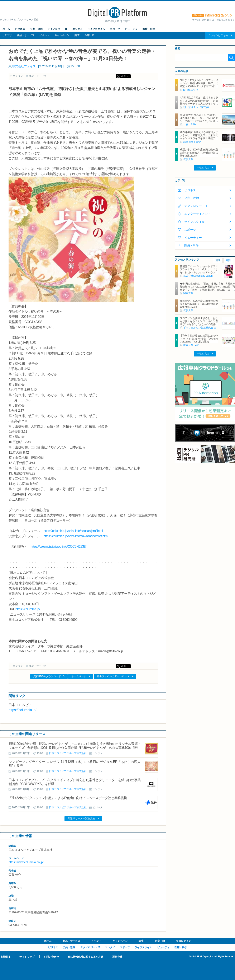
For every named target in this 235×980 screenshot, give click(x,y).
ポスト (125, 76)
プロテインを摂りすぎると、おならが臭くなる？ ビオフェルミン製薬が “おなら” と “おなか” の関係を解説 (199, 323)
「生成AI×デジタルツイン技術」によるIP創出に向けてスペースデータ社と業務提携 (68, 798)
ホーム (6, 29)
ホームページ (79, 676)
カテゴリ (7, 35)
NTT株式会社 (191, 90)
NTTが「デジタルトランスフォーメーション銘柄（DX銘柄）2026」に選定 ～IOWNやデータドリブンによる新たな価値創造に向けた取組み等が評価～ (199, 86)
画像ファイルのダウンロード (113, 676)
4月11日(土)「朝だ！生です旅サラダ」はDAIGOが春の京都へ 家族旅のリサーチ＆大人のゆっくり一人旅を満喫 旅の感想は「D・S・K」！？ (199, 104)
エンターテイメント (197, 214)
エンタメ (77, 29)
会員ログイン (183, 941)
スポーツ (115, 29)
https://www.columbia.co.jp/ (26, 862)
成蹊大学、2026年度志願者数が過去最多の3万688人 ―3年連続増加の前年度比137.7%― (199, 153)
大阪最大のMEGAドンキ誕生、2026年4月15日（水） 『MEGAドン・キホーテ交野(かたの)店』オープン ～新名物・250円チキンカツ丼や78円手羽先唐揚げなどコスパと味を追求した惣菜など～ (199, 122)
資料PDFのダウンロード (47, 676)
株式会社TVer (191, 345)
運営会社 (117, 957)
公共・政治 (36, 29)
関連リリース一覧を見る (81, 818)
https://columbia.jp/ (28, 609)
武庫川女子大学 (192, 142)
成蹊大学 (188, 159)
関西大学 (188, 293)
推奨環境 (5, 957)
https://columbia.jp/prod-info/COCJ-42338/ (58, 547)
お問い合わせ (51, 957)
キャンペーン (62, 35)
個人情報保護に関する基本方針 (86, 957)
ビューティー (193, 238)
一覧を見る (203, 168)
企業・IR (90, 35)
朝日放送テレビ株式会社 (197, 107)
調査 (77, 35)
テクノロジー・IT (57, 29)
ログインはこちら (218, 35)
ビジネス (20, 29)
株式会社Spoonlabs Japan (198, 276)
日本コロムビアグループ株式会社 (68, 753)
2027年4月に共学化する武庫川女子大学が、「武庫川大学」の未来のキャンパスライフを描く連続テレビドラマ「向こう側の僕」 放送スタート (199, 138)
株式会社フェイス (24, 66)
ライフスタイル (96, 29)
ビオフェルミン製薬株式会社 (200, 328)
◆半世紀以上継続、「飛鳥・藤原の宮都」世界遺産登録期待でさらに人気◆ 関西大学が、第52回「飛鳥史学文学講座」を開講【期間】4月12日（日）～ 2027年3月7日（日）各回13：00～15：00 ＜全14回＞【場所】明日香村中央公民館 (207, 290)
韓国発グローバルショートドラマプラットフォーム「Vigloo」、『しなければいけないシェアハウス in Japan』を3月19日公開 (199, 271)
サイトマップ (27, 957)
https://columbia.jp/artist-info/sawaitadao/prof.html (76, 536)
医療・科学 (149, 29)
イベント (44, 35)
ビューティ (131, 29)
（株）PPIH (190, 125)
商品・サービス (26, 35)
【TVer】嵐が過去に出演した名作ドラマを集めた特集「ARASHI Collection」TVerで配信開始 (199, 339)
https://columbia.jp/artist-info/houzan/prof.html (73, 531)
